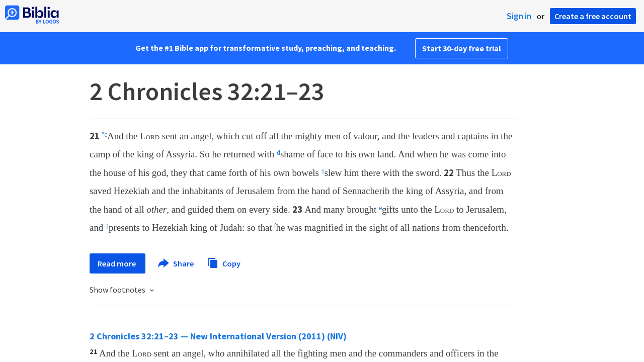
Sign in (519, 16)
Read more (117, 263)
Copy (224, 262)
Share (176, 263)
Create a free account (593, 16)
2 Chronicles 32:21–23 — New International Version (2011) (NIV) (218, 336)
